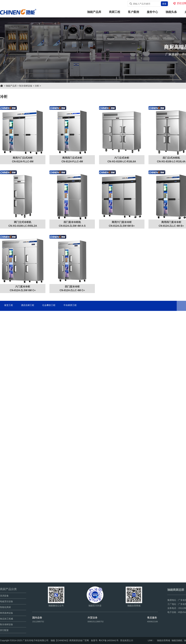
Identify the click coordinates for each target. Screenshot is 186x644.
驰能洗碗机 (177, 640)
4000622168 (152, 621)
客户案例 (133, 12)
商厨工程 (115, 12)
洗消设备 (4, 596)
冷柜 (37, 86)
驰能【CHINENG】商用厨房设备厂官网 (70, 640)
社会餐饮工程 (55, 307)
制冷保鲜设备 (26, 86)
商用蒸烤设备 (7, 613)
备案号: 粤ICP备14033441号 (105, 640)
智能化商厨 (5, 607)
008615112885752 (96, 621)
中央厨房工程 (80, 307)
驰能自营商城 (164, 640)
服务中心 (152, 12)
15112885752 (39, 621)
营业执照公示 (127, 640)
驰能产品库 (94, 12)
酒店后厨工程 (31, 307)
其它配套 (4, 630)
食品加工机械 (7, 619)
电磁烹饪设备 (7, 601)
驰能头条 (171, 12)
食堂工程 (10, 307)
